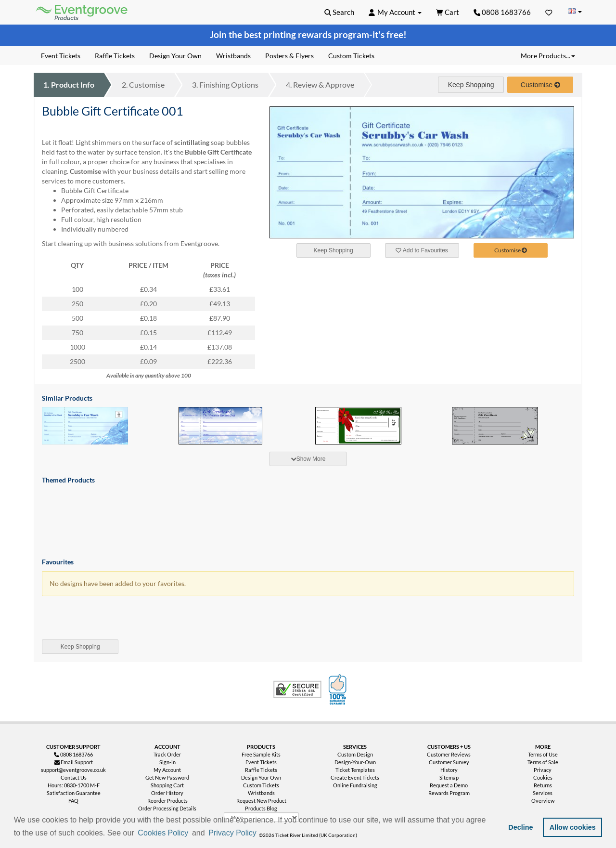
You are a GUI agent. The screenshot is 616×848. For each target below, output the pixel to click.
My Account (167, 770)
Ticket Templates (355, 770)
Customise (143, 85)
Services (543, 793)
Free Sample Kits (261, 754)
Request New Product (261, 801)
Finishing (225, 85)
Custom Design (355, 754)
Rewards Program (449, 793)
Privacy (543, 770)
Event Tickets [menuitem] (61, 56)
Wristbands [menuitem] (233, 56)
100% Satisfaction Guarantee (339, 690)
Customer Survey (449, 762)
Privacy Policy (232, 833)
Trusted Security (297, 690)
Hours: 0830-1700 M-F (74, 785)
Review (320, 85)
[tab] (308, 459)
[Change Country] (575, 12)
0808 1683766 (502, 12)
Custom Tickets (261, 785)
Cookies (543, 777)
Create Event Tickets (355, 777)
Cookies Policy (163, 833)
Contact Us (74, 777)
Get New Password (167, 777)
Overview (543, 801)
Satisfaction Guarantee (74, 793)
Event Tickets (261, 762)
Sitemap (449, 777)
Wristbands (261, 793)
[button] (261, 834)
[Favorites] (549, 12)
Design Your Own (261, 777)
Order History (167, 793)
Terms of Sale (543, 762)
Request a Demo (449, 785)
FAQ (73, 801)
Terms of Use (543, 754)
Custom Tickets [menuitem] (351, 56)
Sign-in (167, 762)
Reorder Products (167, 801)
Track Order (167, 754)
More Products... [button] (548, 56)
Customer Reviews (449, 754)
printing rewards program (316, 35)
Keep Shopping (471, 85)
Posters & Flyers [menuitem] (289, 56)
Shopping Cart (167, 785)
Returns (543, 785)
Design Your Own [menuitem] (175, 56)
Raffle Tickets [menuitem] (115, 56)
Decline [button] (520, 827)
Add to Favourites (422, 250)
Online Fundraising (355, 785)
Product (69, 85)
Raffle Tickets (261, 770)
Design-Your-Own (355, 762)
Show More (308, 459)
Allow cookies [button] (573, 827)
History (449, 770)
